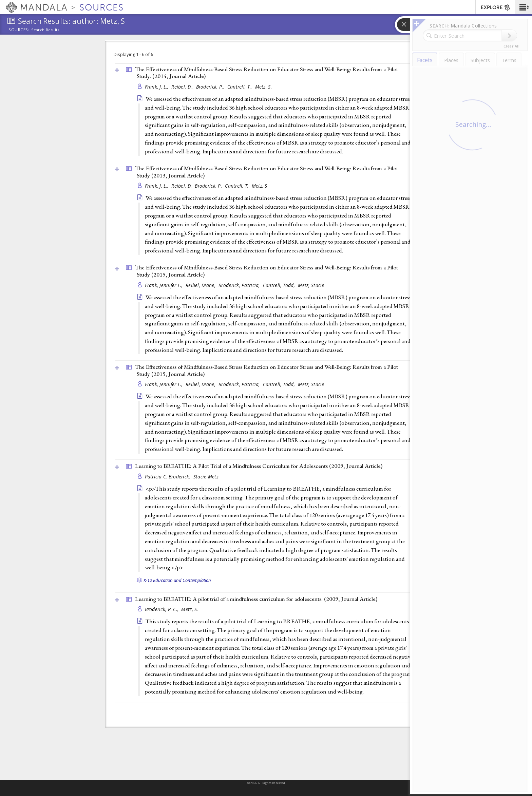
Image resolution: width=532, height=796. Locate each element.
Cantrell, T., (240, 87)
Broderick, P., (211, 87)
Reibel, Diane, (201, 285)
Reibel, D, (182, 186)
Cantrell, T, (237, 186)
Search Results (45, 30)
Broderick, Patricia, (240, 285)
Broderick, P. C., (162, 609)
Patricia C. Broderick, (168, 477)
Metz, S (260, 186)
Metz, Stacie (311, 285)
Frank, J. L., (157, 87)
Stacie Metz (206, 477)
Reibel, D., (183, 87)
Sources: (19, 30)
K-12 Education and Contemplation (177, 580)
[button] (523, 7)
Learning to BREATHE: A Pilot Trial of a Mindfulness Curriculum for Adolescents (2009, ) (259, 466)
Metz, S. (263, 87)
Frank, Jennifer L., (165, 285)
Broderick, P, (209, 186)
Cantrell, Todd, (280, 285)
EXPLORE (496, 8)
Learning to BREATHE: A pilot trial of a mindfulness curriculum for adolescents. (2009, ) (256, 599)
